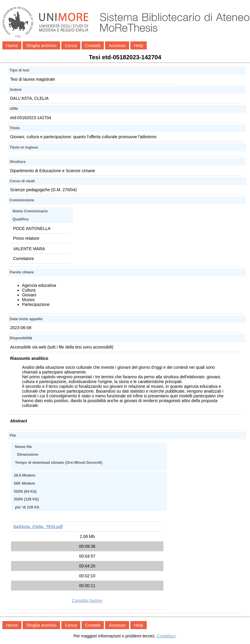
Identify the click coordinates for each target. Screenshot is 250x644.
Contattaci (166, 636)
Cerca (71, 45)
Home (12, 45)
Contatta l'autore (87, 601)
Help (139, 45)
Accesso (117, 45)
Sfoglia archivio (41, 45)
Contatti (93, 45)
